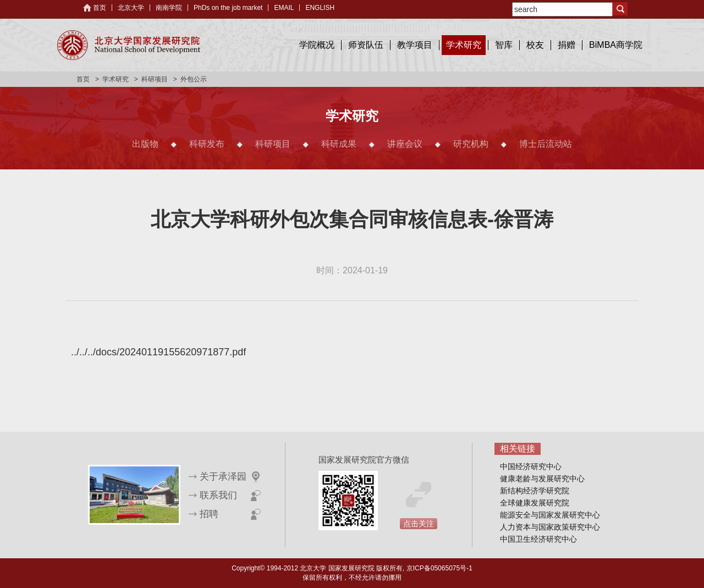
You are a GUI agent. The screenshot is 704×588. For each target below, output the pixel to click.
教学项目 (415, 45)
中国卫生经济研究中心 (538, 539)
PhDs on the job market (228, 8)
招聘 (209, 514)
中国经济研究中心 (531, 466)
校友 (535, 45)
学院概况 (317, 45)
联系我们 (218, 495)
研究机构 (471, 144)
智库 (504, 45)
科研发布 (207, 144)
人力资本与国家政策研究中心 (550, 527)
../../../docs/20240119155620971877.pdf (158, 352)
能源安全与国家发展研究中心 (550, 515)
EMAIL (284, 8)
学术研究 (464, 45)
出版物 (145, 144)
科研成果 (339, 144)
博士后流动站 (546, 144)
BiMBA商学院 (616, 45)
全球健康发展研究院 (535, 503)
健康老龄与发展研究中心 (542, 479)
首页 (100, 8)
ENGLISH (320, 8)
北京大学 (131, 8)
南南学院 (169, 8)
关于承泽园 (223, 477)
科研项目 (155, 79)
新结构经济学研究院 (535, 491)
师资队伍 (366, 45)
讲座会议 (405, 144)
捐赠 (566, 45)
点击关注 (419, 524)
